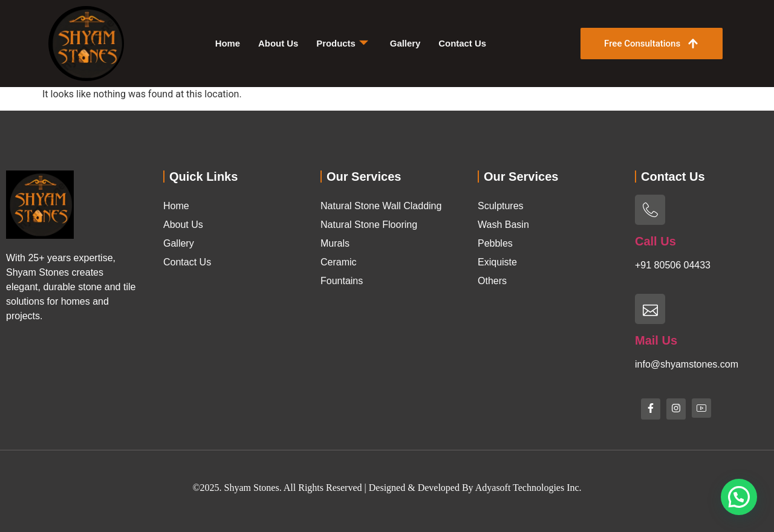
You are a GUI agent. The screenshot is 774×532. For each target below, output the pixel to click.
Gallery (405, 43)
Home (227, 43)
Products (342, 44)
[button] (739, 497)
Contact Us (463, 43)
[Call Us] (650, 210)
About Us (278, 43)
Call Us (655, 241)
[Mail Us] (650, 309)
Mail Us (656, 340)
